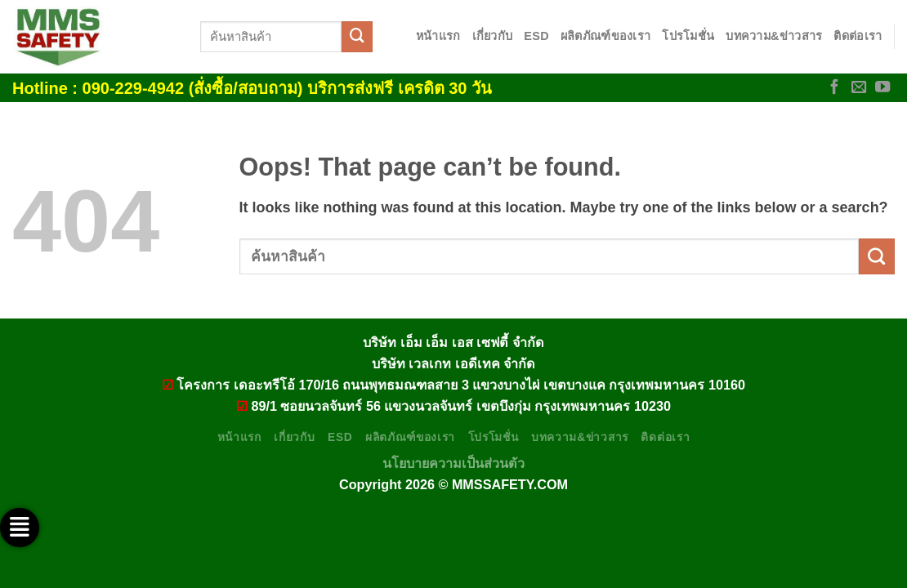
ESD (536, 36)
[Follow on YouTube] (882, 88)
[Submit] (357, 37)
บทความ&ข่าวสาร (774, 36)
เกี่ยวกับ (493, 36)
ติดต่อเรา (858, 36)
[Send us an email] (859, 88)
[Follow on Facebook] (834, 88)
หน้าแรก (438, 36)
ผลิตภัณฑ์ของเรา (605, 36)
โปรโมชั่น (688, 36)
